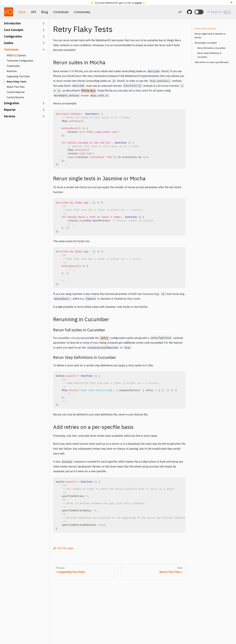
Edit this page (63, 548)
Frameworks (13, 66)
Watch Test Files (16, 87)
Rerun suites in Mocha (205, 29)
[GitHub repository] (189, 12)
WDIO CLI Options (16, 55)
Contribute (61, 12)
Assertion (12, 71)
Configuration (13, 36)
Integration (12, 103)
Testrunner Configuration (20, 61)
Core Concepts (14, 30)
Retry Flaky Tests (17, 82)
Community (82, 12)
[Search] (219, 12)
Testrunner (11, 49)
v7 (180, 12)
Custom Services (15, 97)
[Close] (231, 2)
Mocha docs (88, 90)
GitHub (138, 3)
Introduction (12, 23)
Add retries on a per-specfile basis (212, 62)
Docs (22, 12)
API (34, 12)
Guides (9, 43)
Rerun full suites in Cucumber (211, 48)
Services (10, 116)
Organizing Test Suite (18, 76)
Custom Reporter (16, 92)
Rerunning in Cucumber (206, 43)
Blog (45, 12)
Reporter (10, 110)
